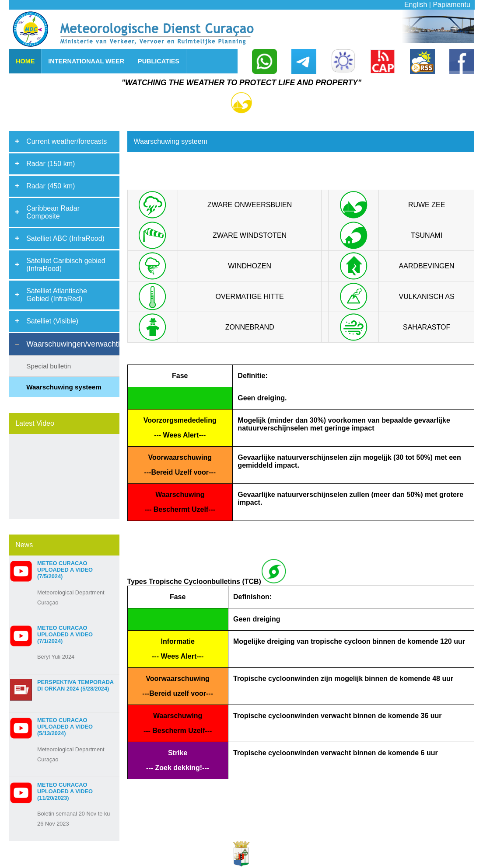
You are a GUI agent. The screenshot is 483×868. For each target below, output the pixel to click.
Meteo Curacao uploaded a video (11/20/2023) (65, 791)
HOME (25, 61)
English (416, 5)
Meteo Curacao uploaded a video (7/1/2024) (65, 634)
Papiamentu (451, 5)
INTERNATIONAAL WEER (86, 61)
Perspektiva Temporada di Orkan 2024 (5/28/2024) (75, 685)
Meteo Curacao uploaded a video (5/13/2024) (65, 727)
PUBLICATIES (159, 61)
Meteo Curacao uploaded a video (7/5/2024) (65, 570)
